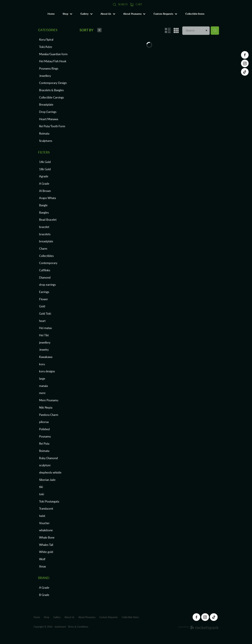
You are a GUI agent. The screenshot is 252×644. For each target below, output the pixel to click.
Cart (136, 4)
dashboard (60, 627)
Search (120, 4)
